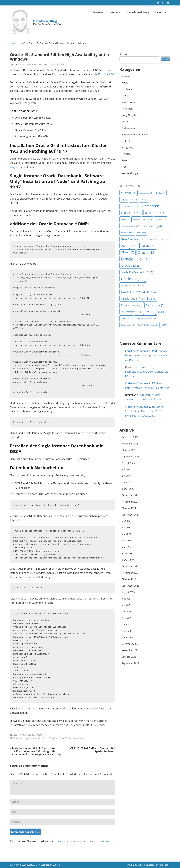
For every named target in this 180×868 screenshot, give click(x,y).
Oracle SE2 (44, 738)
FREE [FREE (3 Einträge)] (136, 219)
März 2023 (127, 624)
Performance (129, 128)
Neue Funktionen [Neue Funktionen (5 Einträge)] (132, 239)
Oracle (39, 735)
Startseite (98, 12)
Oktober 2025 (129, 450)
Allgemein (127, 76)
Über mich (114, 12)
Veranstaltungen (130, 173)
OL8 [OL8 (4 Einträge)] (125, 246)
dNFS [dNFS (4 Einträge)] (125, 213)
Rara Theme (164, 865)
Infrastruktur (28, 735)
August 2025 (128, 463)
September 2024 (130, 515)
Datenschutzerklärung (137, 12)
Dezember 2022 (130, 644)
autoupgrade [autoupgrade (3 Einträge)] (146, 193)
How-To (17, 735)
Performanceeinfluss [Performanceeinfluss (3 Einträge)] (131, 312)
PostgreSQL (128, 147)
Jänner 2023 (128, 637)
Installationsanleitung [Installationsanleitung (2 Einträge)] (130, 226)
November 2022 (130, 650)
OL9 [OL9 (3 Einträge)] (135, 246)
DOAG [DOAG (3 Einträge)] (137, 213)
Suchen (124, 54)
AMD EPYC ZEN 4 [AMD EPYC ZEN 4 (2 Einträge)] (128, 193)
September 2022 (130, 663)
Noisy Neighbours (131, 115)
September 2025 (130, 457)
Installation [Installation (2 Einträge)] (161, 219)
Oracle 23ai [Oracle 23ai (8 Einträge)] (131, 265)
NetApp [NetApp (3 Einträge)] (142, 233)
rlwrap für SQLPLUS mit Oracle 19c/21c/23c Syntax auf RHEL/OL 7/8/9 (144, 411)
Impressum (161, 12)
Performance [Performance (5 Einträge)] (155, 305)
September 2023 (130, 586)
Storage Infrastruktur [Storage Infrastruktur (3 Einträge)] (146, 318)
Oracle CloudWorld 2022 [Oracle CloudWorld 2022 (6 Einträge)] (138, 292)
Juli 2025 (126, 469)
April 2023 (127, 618)
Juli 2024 (126, 521)
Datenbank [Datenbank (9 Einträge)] (153, 206)
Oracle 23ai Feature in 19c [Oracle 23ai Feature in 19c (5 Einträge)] (137, 272)
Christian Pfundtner (57, 64)
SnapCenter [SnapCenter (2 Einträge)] (126, 318)
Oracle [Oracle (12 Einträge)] (147, 252)
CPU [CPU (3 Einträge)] (144, 200)
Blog (13, 167)
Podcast (126, 141)
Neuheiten (127, 109)
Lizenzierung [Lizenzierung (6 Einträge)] (153, 226)
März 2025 (127, 482)
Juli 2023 (126, 599)
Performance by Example (135, 135)
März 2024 (127, 547)
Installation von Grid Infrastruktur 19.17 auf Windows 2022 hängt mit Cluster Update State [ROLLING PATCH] (37, 751)
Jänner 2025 (128, 489)
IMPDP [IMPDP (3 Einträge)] (147, 219)
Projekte (126, 154)
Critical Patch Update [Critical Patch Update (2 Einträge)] (130, 206)
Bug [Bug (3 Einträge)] (124, 200)
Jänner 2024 (128, 560)
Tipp (124, 167)
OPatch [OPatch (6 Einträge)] (128, 252)
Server (125, 160)
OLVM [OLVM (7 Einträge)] (148, 246)
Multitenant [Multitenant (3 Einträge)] (127, 233)
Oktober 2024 (129, 508)
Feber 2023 (127, 631)
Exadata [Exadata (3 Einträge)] (159, 213)
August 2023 (128, 592)
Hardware (127, 89)
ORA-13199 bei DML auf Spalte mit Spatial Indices (92, 750)
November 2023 (130, 573)
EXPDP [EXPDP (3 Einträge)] (125, 219)
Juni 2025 (126, 476)
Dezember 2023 (130, 566)
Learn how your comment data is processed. (83, 841)
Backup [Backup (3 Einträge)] (161, 193)
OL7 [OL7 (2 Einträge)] (165, 239)
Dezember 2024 (130, 495)
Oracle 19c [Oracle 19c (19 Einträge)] (135, 259)
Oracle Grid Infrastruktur (25, 738)
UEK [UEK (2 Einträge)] (164, 325)
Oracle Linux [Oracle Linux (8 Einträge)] (132, 305)
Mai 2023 (126, 612)
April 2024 (127, 541)
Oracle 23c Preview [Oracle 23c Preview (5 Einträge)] (133, 285)
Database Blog (45, 21)
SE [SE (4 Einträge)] (161, 312)
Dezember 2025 (130, 437)
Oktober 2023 (129, 579)
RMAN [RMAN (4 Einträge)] (149, 312)
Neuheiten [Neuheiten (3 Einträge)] (153, 239)
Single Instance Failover (61, 738)
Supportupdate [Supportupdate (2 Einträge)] (128, 325)
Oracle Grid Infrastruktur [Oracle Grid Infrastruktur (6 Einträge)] (139, 299)
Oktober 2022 (129, 657)
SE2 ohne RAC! (106, 74)
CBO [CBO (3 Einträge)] (134, 200)
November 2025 (130, 444)
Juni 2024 (126, 528)
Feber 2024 (127, 553)
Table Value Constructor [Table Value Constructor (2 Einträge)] (148, 325)
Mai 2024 (126, 534)
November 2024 (130, 502)
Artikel (125, 83)
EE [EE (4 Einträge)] (148, 213)
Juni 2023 (126, 605)
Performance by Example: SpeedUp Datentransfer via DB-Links (146, 355)
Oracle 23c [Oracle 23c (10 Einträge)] (132, 279)
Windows (78, 738)
